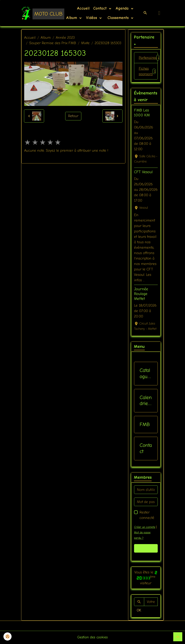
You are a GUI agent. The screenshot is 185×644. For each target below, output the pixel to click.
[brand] (38, 13)
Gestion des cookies (93, 638)
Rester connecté (147, 515)
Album (72, 18)
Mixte (85, 43)
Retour (73, 116)
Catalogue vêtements (145, 374)
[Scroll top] (178, 637)
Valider (146, 549)
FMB (145, 425)
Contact (101, 8)
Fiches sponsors (147, 71)
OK (139, 610)
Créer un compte (145, 527)
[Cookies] (8, 636)
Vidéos (92, 18)
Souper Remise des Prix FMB (53, 43)
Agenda (123, 8)
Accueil (83, 8)
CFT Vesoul (143, 172)
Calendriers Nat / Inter (146, 401)
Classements (118, 18)
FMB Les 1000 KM (142, 113)
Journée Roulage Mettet (141, 294)
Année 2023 (65, 38)
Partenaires (148, 58)
